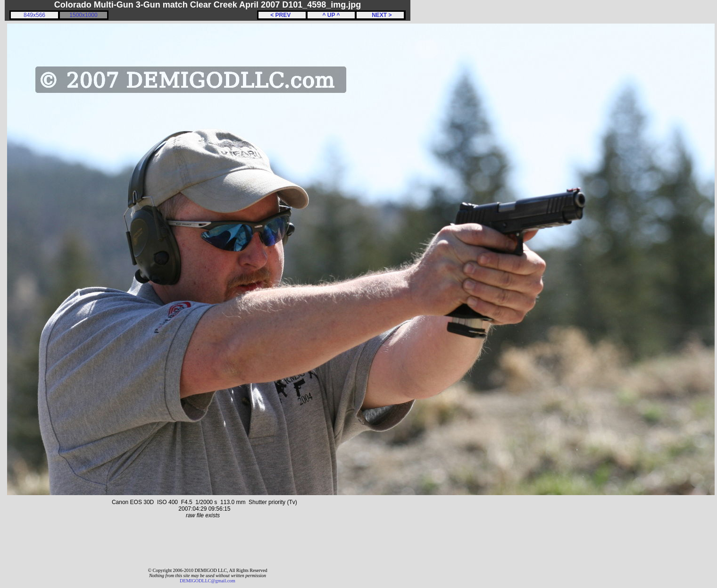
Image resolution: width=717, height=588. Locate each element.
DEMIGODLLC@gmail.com (208, 581)
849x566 (34, 15)
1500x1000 (83, 15)
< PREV (282, 15)
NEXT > (380, 15)
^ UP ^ (331, 15)
